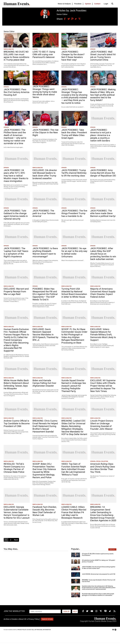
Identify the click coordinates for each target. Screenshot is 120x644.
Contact (97, 4)
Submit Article (47, 619)
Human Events (17, 4)
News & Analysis (64, 4)
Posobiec (78, 4)
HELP (75, 611)
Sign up (66, 611)
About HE (23, 619)
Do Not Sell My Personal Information (39, 630)
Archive (7, 619)
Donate (14, 619)
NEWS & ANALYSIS (9, 49)
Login (106, 4)
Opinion (88, 4)
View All (112, 549)
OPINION (35, 49)
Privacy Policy (34, 619)
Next (16, 540)
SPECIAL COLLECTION (102, 461)
